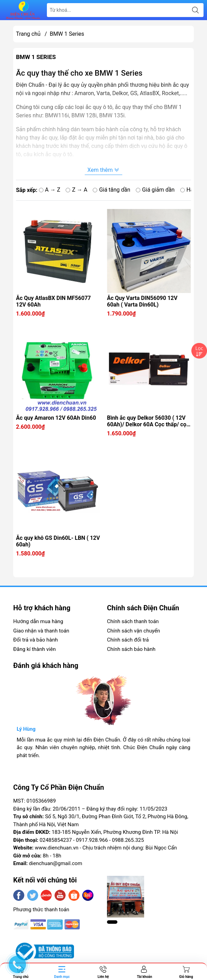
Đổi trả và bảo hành (35, 640)
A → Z (50, 190)
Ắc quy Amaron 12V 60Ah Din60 (56, 418)
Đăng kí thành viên (34, 649)
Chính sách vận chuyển (134, 631)
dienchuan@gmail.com (55, 863)
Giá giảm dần (155, 190)
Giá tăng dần (111, 190)
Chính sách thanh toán (133, 621)
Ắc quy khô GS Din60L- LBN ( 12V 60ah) (58, 541)
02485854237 (56, 840)
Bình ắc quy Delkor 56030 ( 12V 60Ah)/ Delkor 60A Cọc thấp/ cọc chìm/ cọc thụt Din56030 (148, 421)
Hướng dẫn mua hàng (38, 621)
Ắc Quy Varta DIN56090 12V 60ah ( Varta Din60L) (142, 301)
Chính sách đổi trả (128, 640)
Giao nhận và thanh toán (41, 631)
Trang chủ (28, 34)
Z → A (76, 190)
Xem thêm (104, 170)
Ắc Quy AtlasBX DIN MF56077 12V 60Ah (53, 301)
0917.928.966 (92, 840)
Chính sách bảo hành (131, 649)
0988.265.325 (128, 840)
